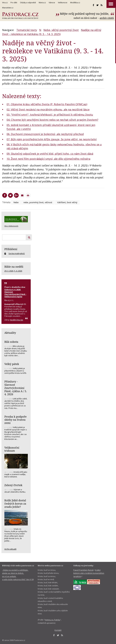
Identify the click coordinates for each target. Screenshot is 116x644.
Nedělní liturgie (17, 320)
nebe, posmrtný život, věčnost (38, 202)
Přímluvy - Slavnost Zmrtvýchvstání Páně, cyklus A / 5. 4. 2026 (16, 388)
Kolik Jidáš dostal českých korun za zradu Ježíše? (15, 503)
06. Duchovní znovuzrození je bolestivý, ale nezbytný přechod (45, 134)
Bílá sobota (11, 342)
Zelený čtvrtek (13, 485)
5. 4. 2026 (18, 271)
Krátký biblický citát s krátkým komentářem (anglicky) (89, 573)
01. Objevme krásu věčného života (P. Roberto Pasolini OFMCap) (47, 104)
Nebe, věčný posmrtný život (61, 30)
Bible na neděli (14, 267)
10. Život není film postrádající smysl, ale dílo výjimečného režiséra (48, 159)
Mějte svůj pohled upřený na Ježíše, (85, 14)
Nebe (16, 202)
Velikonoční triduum (12, 449)
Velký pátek (12, 364)
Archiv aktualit (10, 549)
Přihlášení (11, 249)
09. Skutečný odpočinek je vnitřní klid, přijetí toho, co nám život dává (50, 154)
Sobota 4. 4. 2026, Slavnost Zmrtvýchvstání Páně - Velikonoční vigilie (15, 293)
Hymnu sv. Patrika (52, 620)
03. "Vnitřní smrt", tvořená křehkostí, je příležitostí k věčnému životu (50, 115)
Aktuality (10, 333)
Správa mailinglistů (17, 253)
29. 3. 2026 (9, 271)
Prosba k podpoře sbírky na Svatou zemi (16, 420)
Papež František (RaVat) (83, 570)
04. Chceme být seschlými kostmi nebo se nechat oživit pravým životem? (52, 120)
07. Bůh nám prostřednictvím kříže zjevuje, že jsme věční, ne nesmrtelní (52, 139)
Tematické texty (27, 30)
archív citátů (107, 18)
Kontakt (58, 630)
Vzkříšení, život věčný (67, 202)
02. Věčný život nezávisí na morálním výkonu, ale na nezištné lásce (48, 109)
